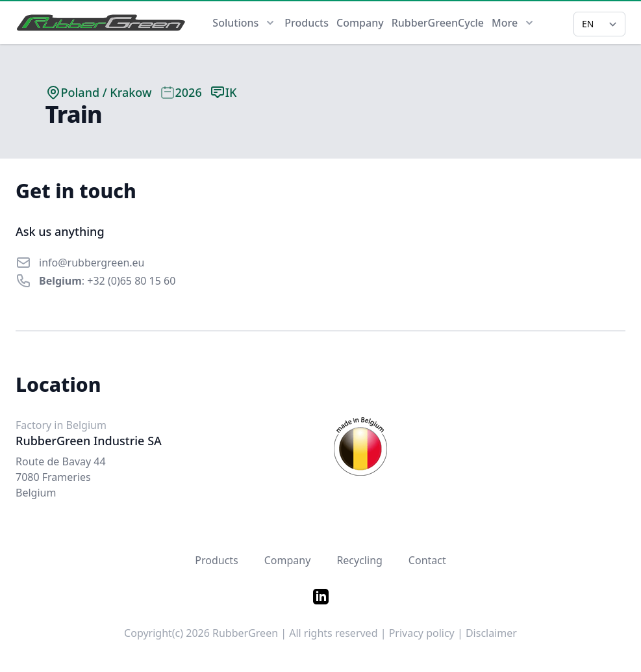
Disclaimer (491, 633)
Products (307, 23)
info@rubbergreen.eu (92, 263)
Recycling (359, 560)
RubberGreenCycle (438, 23)
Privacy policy (422, 633)
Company (360, 23)
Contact (427, 560)
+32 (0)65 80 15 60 (131, 281)
